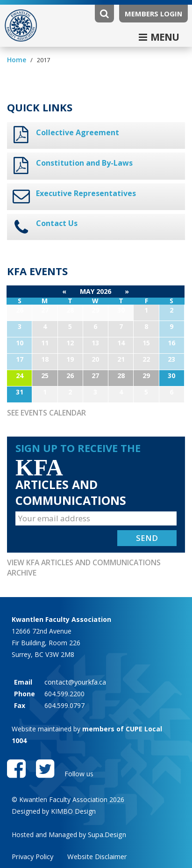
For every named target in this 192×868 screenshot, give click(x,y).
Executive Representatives (83, 192)
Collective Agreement (74, 132)
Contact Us (55, 221)
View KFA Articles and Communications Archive (95, 558)
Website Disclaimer (96, 843)
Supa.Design (107, 821)
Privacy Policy (32, 843)
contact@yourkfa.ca (75, 667)
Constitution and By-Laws (81, 162)
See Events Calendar (45, 409)
